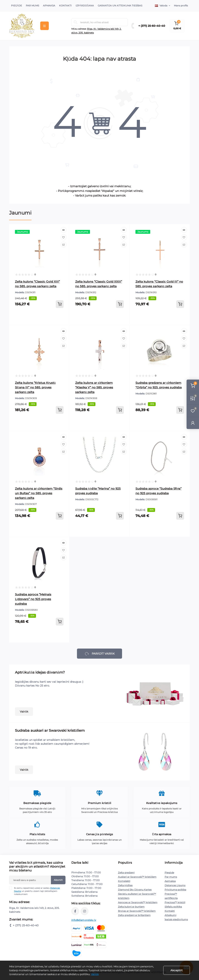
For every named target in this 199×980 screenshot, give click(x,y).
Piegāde (17, 6)
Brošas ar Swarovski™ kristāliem (137, 911)
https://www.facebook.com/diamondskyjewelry (75, 911)
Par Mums (32, 6)
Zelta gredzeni (126, 873)
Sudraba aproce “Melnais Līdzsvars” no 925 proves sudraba (33, 599)
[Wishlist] (64, 237)
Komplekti (124, 881)
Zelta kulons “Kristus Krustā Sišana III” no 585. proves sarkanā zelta (35, 387)
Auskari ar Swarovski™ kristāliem (137, 877)
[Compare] (64, 245)
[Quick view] (64, 230)
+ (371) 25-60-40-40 (152, 26)
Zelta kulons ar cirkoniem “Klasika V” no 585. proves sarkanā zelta (94, 387)
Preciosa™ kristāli (175, 902)
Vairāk (24, 712)
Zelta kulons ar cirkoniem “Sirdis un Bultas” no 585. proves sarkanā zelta (39, 493)
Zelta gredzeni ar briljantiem (134, 915)
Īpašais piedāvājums (176, 919)
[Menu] (45, 26)
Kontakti (65, 6)
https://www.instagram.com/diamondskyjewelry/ (85, 911)
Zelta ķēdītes (125, 885)
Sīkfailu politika (173, 907)
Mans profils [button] (181, 6)
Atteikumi (170, 915)
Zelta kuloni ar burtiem (131, 907)
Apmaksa (49, 6)
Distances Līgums (175, 885)
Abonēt (58, 880)
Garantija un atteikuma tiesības (120, 6)
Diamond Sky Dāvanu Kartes (135, 890)
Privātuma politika (175, 890)
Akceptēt (177, 970)
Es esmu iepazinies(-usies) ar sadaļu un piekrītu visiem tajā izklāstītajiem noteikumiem (37, 891)
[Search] (76, 22)
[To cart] (60, 304)
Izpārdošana (85, 6)
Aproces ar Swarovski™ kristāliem (138, 902)
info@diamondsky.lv (84, 920)
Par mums (171, 877)
